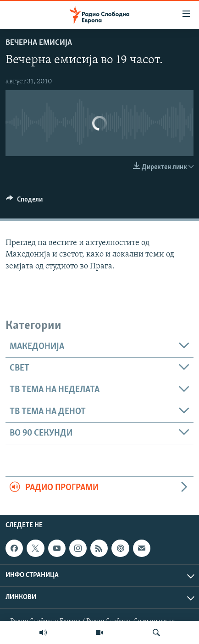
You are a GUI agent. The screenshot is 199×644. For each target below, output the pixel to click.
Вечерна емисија (39, 43)
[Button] (24, 202)
